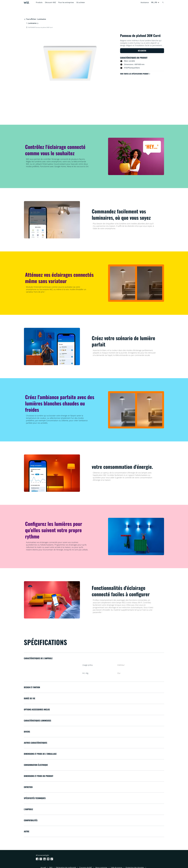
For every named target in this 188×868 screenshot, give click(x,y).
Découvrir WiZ (50, 2)
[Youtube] (49, 859)
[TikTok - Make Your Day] (52, 859)
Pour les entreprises (66, 2)
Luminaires (32, 23)
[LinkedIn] (45, 859)
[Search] (163, 2)
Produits (39, 2)
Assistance (145, 2)
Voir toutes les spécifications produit (135, 74)
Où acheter (81, 2)
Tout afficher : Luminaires (35, 19)
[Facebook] (38, 859)
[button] (155, 2)
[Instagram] (41, 859)
